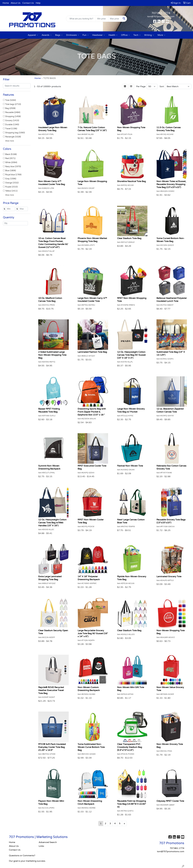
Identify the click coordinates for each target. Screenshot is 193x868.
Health (113, 35)
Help (38, 3)
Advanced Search (48, 842)
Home (6, 3)
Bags (59, 35)
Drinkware (73, 35)
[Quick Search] (81, 19)
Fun (86, 35)
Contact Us (28, 3)
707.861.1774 (161, 13)
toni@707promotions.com (161, 17)
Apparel (33, 35)
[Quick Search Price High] (115, 19)
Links (41, 846)
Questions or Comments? (22, 856)
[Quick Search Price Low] (102, 19)
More (161, 35)
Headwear (99, 35)
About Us (16, 3)
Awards (47, 35)
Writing (149, 35)
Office (125, 35)
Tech (137, 35)
